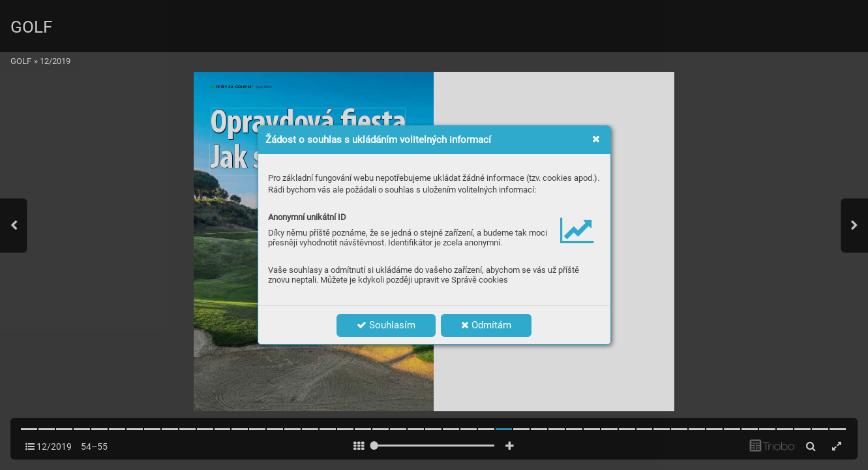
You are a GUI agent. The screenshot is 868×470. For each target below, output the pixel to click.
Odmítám (486, 325)
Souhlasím (386, 325)
